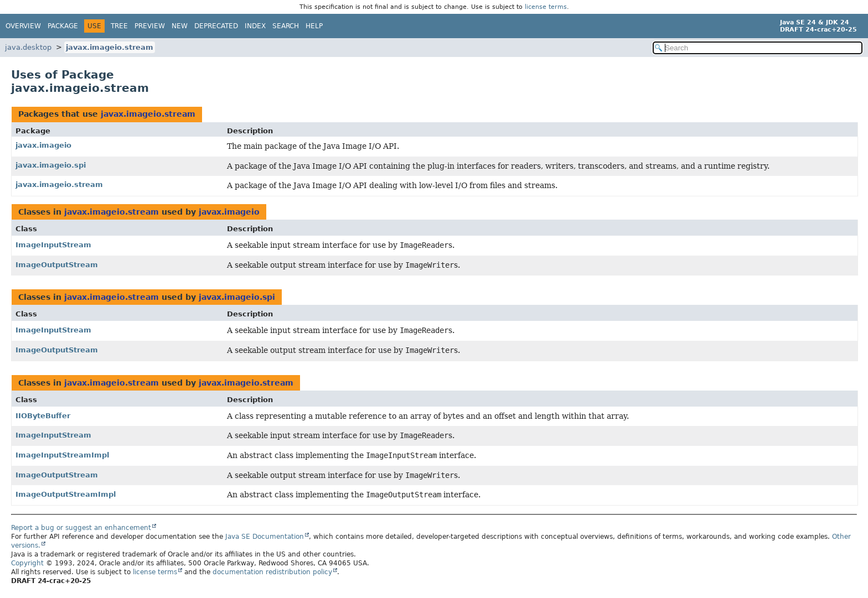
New (180, 26)
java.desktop (28, 47)
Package (63, 26)
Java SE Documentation (265, 537)
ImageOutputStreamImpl (66, 494)
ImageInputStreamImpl (62, 455)
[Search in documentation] (758, 48)
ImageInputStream (53, 245)
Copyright (27, 563)
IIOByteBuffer (43, 416)
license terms (546, 7)
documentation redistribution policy (272, 572)
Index (255, 26)
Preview (150, 26)
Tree (119, 26)
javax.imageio (43, 145)
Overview (23, 26)
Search (286, 26)
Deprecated (216, 26)
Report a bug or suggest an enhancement (81, 528)
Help (314, 26)
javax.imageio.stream (110, 47)
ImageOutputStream (57, 265)
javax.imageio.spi (51, 165)
